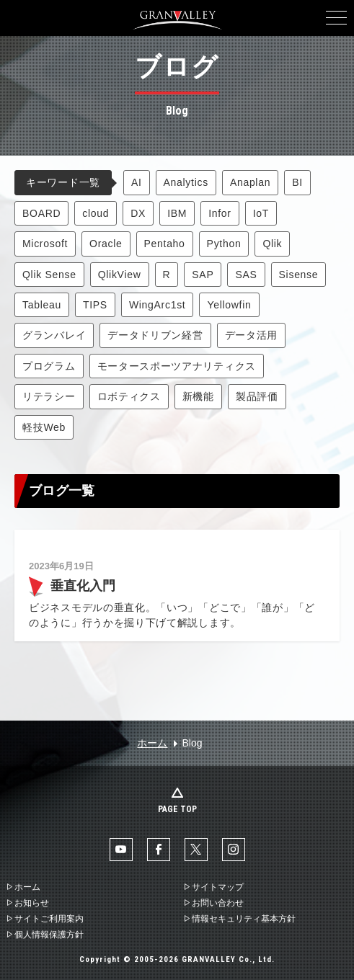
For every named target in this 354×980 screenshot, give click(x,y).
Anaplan (250, 182)
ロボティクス (129, 396)
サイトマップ (218, 887)
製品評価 (257, 396)
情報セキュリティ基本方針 (244, 919)
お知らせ (32, 903)
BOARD (41, 213)
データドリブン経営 (155, 335)
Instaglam (234, 850)
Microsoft (45, 244)
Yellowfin (229, 305)
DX (138, 213)
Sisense (299, 275)
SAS (246, 275)
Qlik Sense (49, 275)
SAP (203, 275)
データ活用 (252, 335)
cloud (96, 213)
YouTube (121, 850)
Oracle (106, 244)
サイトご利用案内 (49, 919)
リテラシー (49, 396)
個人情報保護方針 (49, 935)
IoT (261, 213)
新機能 (198, 396)
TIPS (95, 305)
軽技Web (44, 427)
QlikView (120, 275)
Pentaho (165, 244)
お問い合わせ (218, 903)
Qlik (272, 244)
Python (224, 244)
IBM (177, 213)
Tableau (42, 305)
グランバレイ (54, 335)
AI (137, 182)
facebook (159, 850)
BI (297, 182)
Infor (220, 213)
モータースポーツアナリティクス (177, 366)
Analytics (186, 182)
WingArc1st (158, 305)
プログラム (49, 366)
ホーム (152, 743)
